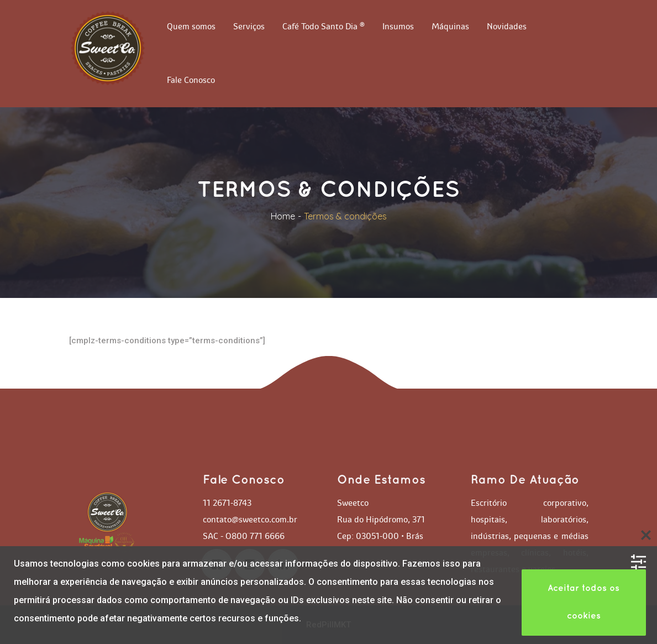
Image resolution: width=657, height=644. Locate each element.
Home (283, 216)
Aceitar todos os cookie (584, 602)
